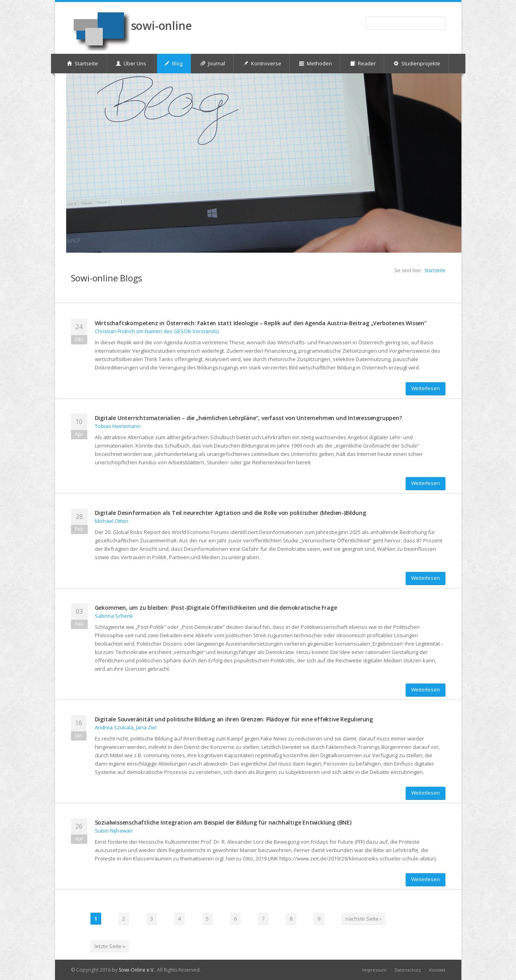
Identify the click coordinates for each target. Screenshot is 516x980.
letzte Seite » (110, 946)
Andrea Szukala (114, 727)
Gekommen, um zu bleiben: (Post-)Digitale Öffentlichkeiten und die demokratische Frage (216, 608)
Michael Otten (112, 521)
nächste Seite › (363, 919)
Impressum (374, 970)
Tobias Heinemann (118, 426)
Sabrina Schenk (114, 616)
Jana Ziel (146, 727)
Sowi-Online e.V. (137, 970)
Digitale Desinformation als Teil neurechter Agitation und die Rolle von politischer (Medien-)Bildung (231, 513)
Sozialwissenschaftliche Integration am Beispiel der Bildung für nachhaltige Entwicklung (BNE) (223, 822)
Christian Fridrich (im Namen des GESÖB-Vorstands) (157, 331)
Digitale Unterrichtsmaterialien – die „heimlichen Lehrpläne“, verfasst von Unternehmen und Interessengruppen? (248, 418)
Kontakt (437, 970)
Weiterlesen (426, 388)
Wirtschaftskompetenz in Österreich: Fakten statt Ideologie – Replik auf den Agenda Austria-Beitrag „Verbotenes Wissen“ (261, 323)
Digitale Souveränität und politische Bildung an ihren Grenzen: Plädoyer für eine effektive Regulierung (234, 719)
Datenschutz (408, 970)
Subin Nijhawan (114, 831)
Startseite (435, 270)
